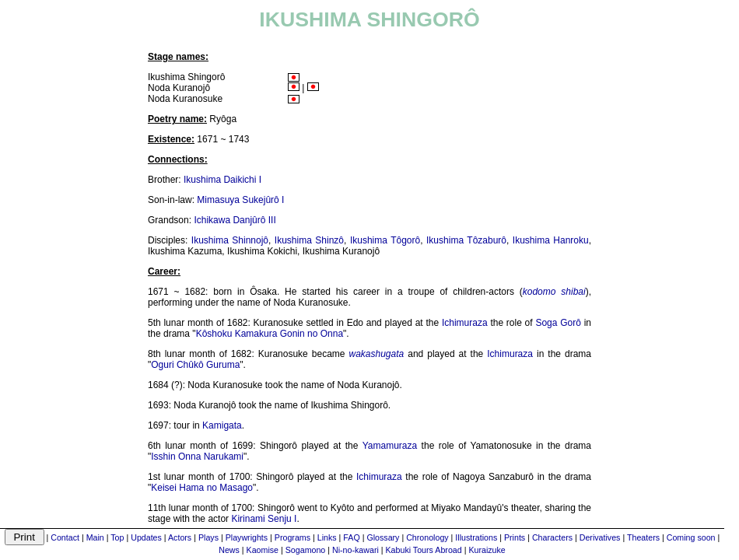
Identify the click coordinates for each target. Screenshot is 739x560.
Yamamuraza (390, 446)
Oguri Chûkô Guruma (195, 365)
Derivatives (600, 537)
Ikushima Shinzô (309, 240)
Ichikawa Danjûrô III (235, 220)
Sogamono (306, 550)
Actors (180, 537)
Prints (515, 537)
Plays (208, 537)
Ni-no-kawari (355, 550)
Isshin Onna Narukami (197, 457)
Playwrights (247, 537)
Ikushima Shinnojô (230, 240)
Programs (292, 537)
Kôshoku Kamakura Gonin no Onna (270, 334)
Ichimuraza (465, 323)
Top (117, 537)
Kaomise (263, 550)
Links (327, 537)
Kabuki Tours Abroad (424, 550)
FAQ (351, 537)
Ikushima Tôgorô (385, 240)
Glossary (383, 537)
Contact (65, 537)
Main (95, 537)
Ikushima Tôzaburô (466, 240)
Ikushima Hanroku (551, 240)
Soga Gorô (558, 323)
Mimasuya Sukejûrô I (240, 200)
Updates (146, 537)
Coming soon (691, 537)
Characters (552, 537)
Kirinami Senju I (264, 519)
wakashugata (376, 354)
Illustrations (476, 537)
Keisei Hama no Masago (202, 488)
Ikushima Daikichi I (222, 180)
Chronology (427, 537)
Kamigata (222, 425)
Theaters (643, 537)
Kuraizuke (487, 550)
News (229, 550)
